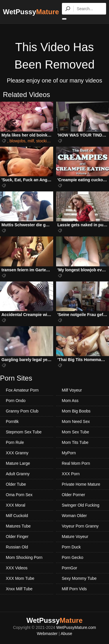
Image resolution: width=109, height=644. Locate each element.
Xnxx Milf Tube (19, 589)
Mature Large (18, 463)
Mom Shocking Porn (24, 557)
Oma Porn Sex (19, 495)
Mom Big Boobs (76, 411)
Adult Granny (18, 474)
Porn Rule (15, 442)
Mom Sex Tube (76, 432)
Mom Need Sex (76, 421)
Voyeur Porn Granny (80, 526)
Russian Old (17, 547)
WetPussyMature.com (76, 627)
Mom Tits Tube (75, 442)
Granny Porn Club (22, 411)
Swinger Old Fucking (81, 505)
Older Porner (74, 495)
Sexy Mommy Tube (79, 578)
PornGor (70, 568)
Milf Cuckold (17, 516)
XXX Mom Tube (20, 578)
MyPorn (69, 453)
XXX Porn (71, 474)
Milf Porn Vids (74, 589)
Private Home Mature (81, 484)
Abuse (67, 634)
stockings (45, 141)
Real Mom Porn (76, 463)
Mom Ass (70, 401)
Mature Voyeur (75, 537)
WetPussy (31, 12)
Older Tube (16, 484)
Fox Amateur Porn (22, 390)
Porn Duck (71, 547)
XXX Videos (17, 568)
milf (31, 141)
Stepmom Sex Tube (24, 432)
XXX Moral (16, 505)
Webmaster (47, 634)
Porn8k (12, 421)
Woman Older (74, 516)
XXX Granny (17, 453)
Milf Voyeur (72, 390)
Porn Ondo (16, 401)
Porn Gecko (73, 557)
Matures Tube (18, 526)
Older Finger (17, 537)
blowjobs (17, 141)
